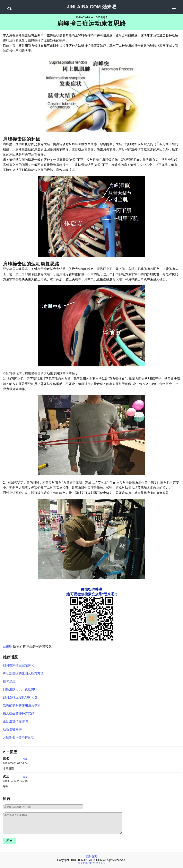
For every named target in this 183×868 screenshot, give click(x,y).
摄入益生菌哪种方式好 (19, 713)
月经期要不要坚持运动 (19, 737)
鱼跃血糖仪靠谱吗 (15, 721)
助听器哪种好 (12, 729)
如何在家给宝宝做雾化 (19, 665)
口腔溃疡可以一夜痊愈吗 (20, 689)
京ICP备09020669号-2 (91, 863)
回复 (25, 759)
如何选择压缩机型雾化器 (20, 697)
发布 (9, 841)
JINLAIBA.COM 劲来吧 (91, 7)
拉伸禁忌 (9, 681)
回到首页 (91, 856)
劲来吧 (8, 646)
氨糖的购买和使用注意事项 (22, 705)
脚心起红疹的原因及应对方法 (23, 673)
